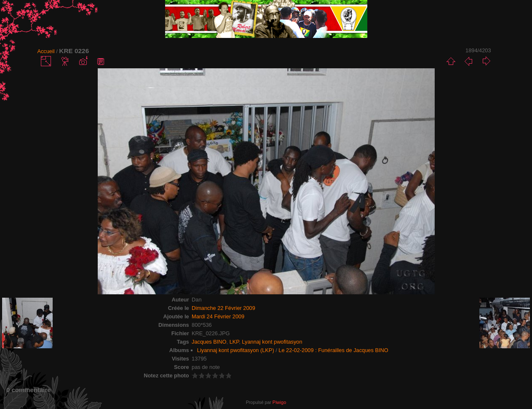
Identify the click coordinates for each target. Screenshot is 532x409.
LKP (234, 342)
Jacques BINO (209, 342)
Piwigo (279, 402)
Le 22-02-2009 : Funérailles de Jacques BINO (333, 350)
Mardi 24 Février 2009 (218, 316)
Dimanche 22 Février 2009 (223, 308)
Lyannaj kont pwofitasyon (272, 342)
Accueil (46, 51)
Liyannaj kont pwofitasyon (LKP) (236, 350)
